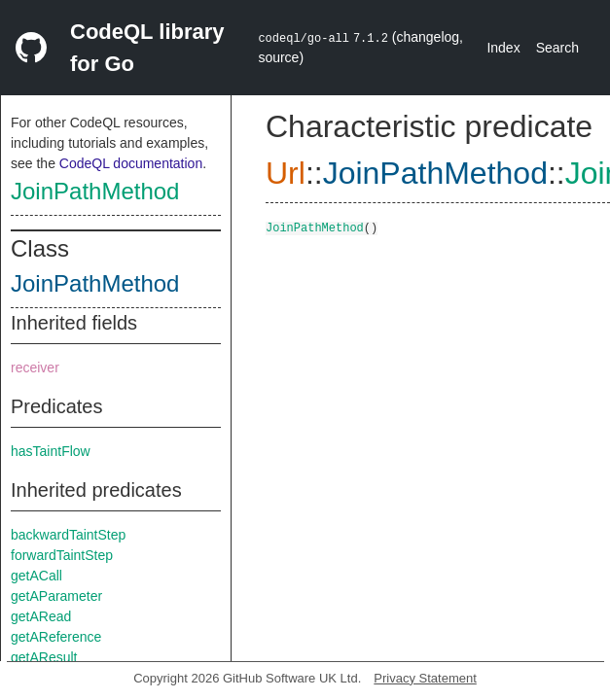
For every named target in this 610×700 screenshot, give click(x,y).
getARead (41, 616)
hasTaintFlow (51, 451)
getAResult (44, 657)
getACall (36, 576)
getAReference (56, 637)
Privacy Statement (425, 678)
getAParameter (56, 596)
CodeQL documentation (131, 163)
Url (286, 173)
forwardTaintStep (62, 555)
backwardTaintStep (68, 535)
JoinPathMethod (95, 191)
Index (503, 48)
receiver (35, 367)
